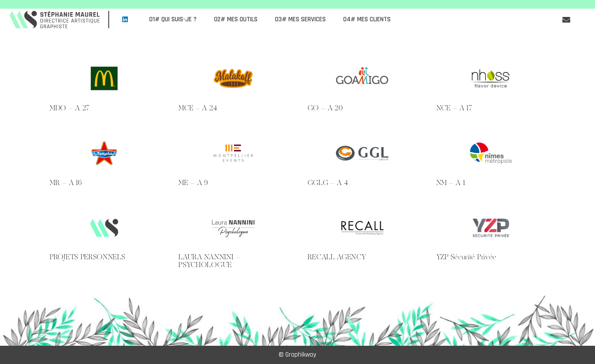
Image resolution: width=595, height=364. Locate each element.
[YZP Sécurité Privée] (491, 228)
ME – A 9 (193, 182)
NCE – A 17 (454, 108)
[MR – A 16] (104, 153)
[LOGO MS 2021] (55, 20)
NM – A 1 (451, 182)
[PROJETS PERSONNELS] (104, 228)
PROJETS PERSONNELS (87, 257)
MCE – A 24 (197, 108)
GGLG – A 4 (328, 182)
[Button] (566, 20)
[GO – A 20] (362, 78)
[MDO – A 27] (104, 78)
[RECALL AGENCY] (362, 228)
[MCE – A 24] (233, 78)
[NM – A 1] (491, 153)
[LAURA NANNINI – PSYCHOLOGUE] (233, 228)
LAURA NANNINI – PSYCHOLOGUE (209, 261)
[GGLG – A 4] (362, 153)
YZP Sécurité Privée (466, 257)
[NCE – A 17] (491, 78)
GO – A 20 (325, 108)
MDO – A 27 (70, 108)
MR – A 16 (65, 182)
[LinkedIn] (125, 20)
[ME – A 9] (233, 153)
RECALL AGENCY (337, 257)
